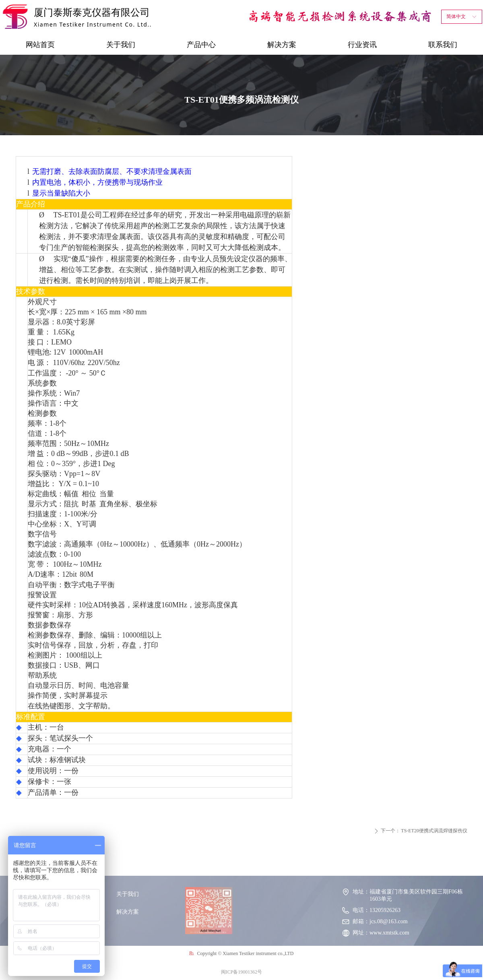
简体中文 (456, 17)
